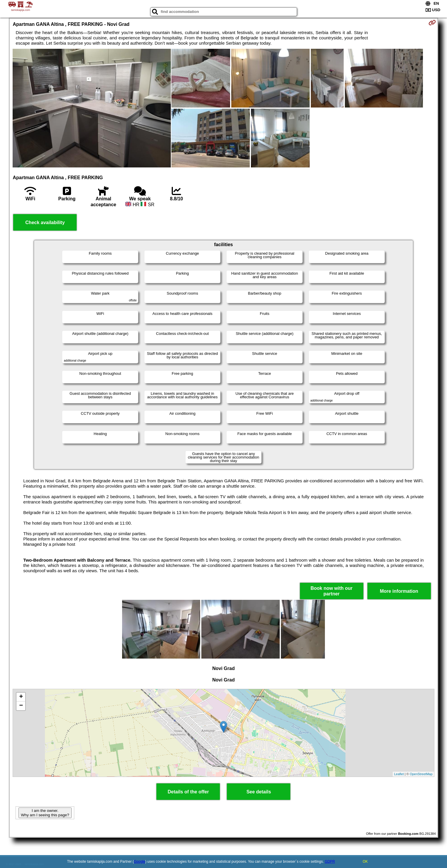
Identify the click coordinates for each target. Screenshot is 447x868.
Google (140, 862)
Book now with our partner (332, 591)
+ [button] (21, 697)
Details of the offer (188, 792)
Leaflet (399, 774)
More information (399, 591)
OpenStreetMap (421, 774)
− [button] (21, 706)
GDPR (330, 862)
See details (259, 792)
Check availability (45, 223)
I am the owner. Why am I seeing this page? (45, 813)
